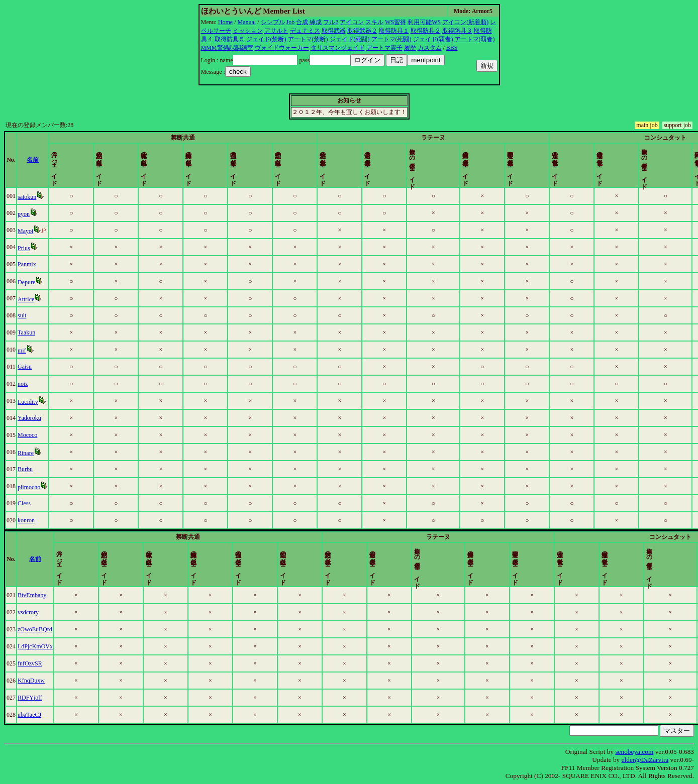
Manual (247, 22)
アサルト (276, 31)
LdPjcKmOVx (57, 646)
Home (225, 22)
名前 (118, 160)
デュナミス (305, 31)
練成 (316, 22)
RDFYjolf (52, 698)
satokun (48, 197)
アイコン (352, 22)
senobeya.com (634, 752)
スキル (374, 22)
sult (43, 315)
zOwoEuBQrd (57, 629)
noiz (44, 384)
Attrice (47, 299)
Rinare (47, 453)
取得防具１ (394, 31)
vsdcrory (50, 612)
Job (291, 22)
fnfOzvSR (52, 663)
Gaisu (46, 367)
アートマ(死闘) (391, 39)
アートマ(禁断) (308, 39)
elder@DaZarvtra (645, 760)
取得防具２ (426, 31)
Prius (45, 248)
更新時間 (652, 160)
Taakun (48, 332)
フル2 (331, 22)
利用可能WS (424, 22)
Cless (46, 503)
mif (43, 351)
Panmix (48, 264)
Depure (48, 282)
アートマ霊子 (384, 48)
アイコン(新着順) (465, 22)
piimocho (51, 487)
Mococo (49, 435)
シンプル (273, 22)
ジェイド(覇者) (433, 39)
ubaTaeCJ (51, 715)
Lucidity (49, 402)
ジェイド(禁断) (266, 39)
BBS (452, 48)
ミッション (248, 31)
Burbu (47, 469)
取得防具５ (230, 39)
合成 (302, 22)
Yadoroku (51, 418)
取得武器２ (362, 31)
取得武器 (334, 31)
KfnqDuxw (53, 681)
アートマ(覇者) (475, 39)
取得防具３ (457, 31)
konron (48, 520)
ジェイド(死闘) (350, 39)
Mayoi (47, 231)
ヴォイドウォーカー (282, 48)
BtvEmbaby (54, 595)
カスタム (430, 48)
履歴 (410, 48)
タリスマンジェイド (338, 48)
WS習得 (395, 22)
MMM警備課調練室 (227, 48)
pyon (45, 214)
